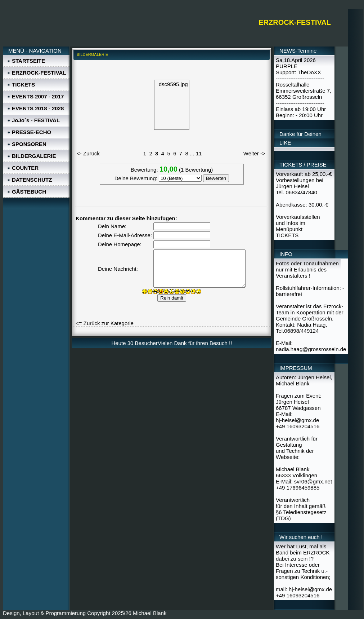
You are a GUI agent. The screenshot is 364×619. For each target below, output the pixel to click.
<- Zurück (88, 153)
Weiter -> (254, 153)
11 (199, 153)
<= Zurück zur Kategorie (105, 323)
